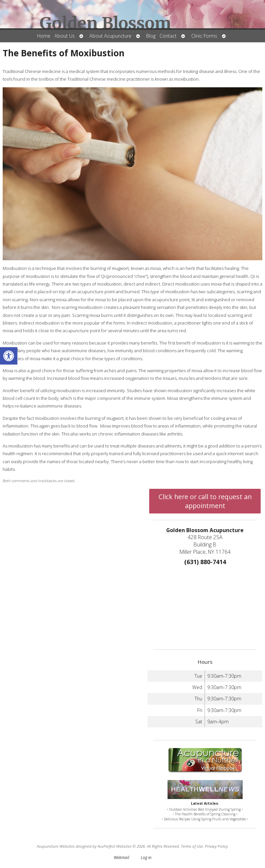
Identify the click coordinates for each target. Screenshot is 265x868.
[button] (9, 356)
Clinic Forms (204, 36)
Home (44, 36)
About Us (65, 36)
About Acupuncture (110, 36)
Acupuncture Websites (56, 846)
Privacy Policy (216, 846)
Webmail (121, 857)
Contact (168, 36)
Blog (151, 36)
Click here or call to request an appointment (205, 501)
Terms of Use (192, 846)
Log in (146, 857)
